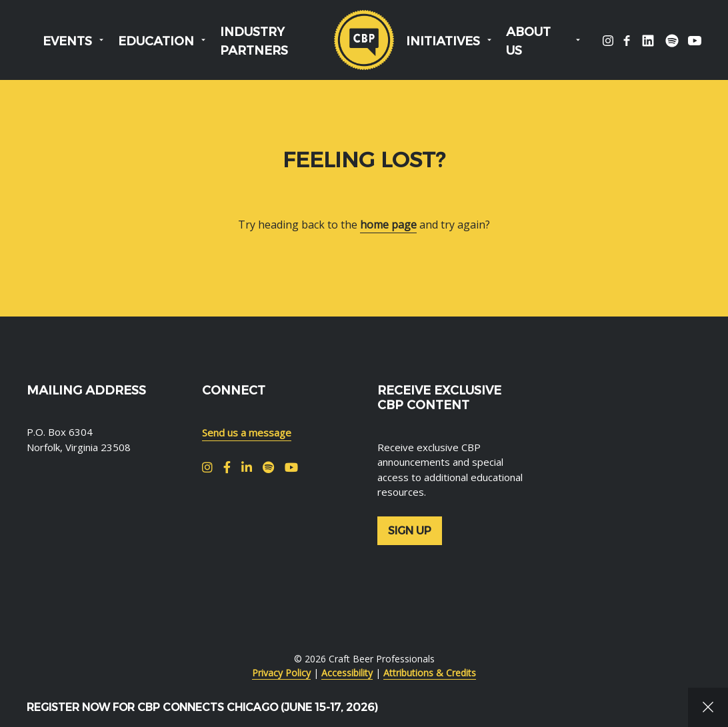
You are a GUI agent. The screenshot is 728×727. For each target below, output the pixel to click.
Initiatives (443, 41)
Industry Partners (254, 41)
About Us (528, 41)
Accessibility (347, 673)
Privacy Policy (281, 673)
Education (156, 41)
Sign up (410, 531)
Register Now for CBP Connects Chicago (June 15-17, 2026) (202, 707)
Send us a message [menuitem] (247, 432)
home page (388, 225)
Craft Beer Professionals (364, 40)
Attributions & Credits (430, 673)
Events (67, 41)
